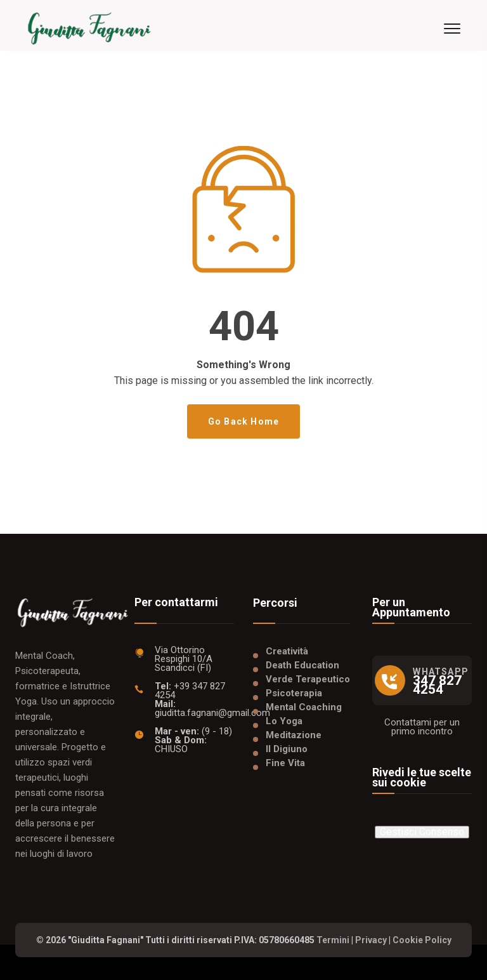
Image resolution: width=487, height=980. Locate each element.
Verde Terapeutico (308, 679)
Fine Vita (285, 763)
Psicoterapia (294, 693)
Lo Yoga (284, 721)
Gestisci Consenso (422, 832)
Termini (333, 940)
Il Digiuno (287, 749)
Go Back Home (243, 421)
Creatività (287, 651)
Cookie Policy (422, 940)
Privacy (371, 940)
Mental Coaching (304, 707)
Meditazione (294, 735)
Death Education (302, 665)
